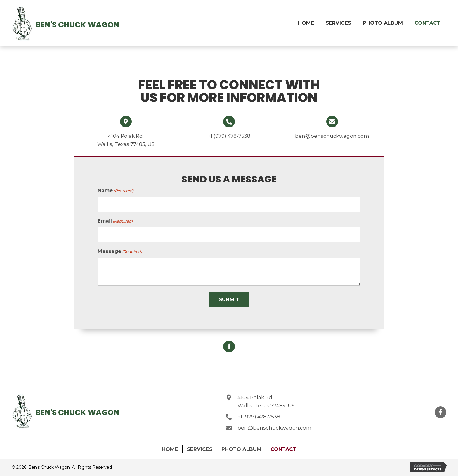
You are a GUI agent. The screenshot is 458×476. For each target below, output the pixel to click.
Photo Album (241, 448)
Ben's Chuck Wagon (77, 25)
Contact (283, 448)
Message (120, 251)
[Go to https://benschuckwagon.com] (22, 25)
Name (116, 191)
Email (115, 220)
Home (170, 448)
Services (200, 448)
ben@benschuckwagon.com (332, 136)
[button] (229, 346)
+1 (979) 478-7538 (229, 136)
